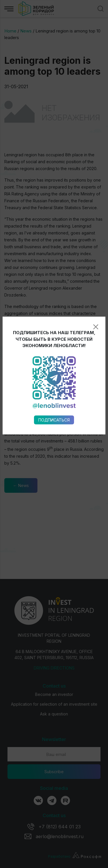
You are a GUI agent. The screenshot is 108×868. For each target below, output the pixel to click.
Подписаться (54, 331)
